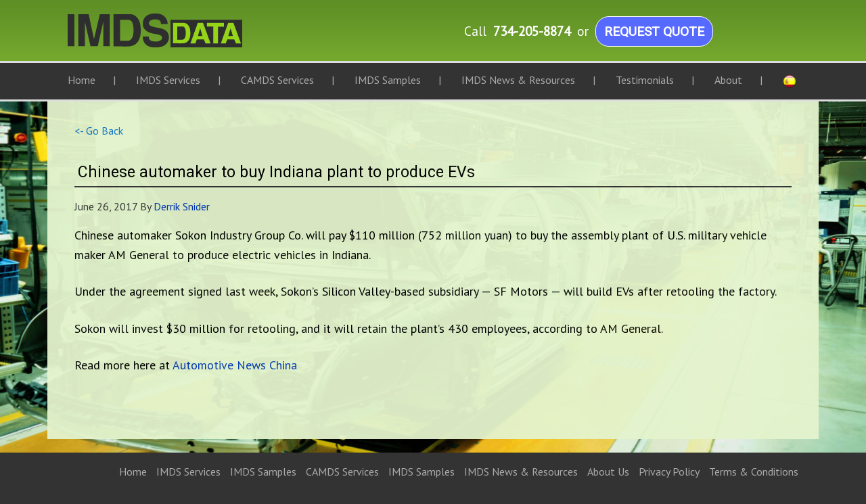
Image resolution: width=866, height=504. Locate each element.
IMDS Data (203, 37)
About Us (608, 472)
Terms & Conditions (754, 472)
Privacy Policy (669, 472)
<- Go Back (99, 131)
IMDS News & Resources (521, 472)
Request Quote (654, 31)
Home (133, 472)
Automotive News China (235, 365)
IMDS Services (188, 472)
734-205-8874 (532, 31)
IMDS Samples (263, 472)
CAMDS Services (342, 472)
